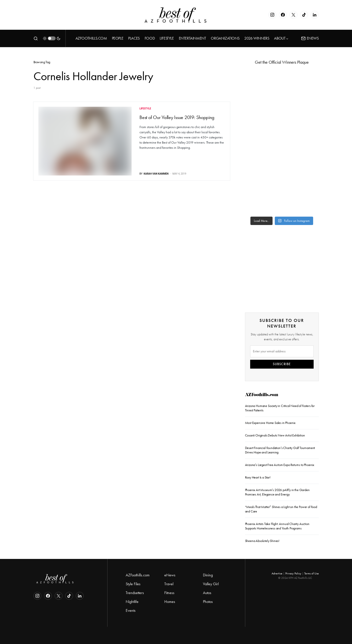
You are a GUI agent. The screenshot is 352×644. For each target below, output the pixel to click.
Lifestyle (145, 109)
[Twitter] (293, 15)
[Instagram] (272, 15)
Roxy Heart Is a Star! (258, 477)
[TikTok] (304, 15)
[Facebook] (283, 15)
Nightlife (132, 602)
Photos (208, 602)
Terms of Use (312, 573)
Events (131, 610)
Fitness (169, 593)
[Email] (282, 351)
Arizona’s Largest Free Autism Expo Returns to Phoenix (280, 465)
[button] (36, 38)
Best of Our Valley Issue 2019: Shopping (177, 117)
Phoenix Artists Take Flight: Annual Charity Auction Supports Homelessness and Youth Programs (277, 526)
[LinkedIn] (315, 15)
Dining (208, 575)
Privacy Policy (293, 573)
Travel (169, 584)
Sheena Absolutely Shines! (262, 541)
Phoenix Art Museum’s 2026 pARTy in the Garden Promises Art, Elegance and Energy (277, 492)
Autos (207, 593)
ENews (310, 38)
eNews (170, 575)
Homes (170, 602)
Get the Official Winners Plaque (282, 62)
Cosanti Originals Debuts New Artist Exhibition (275, 435)
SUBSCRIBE (282, 364)
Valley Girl (211, 584)
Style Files (133, 584)
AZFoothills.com (262, 395)
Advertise (277, 573)
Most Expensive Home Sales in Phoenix (270, 423)
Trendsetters (135, 593)
